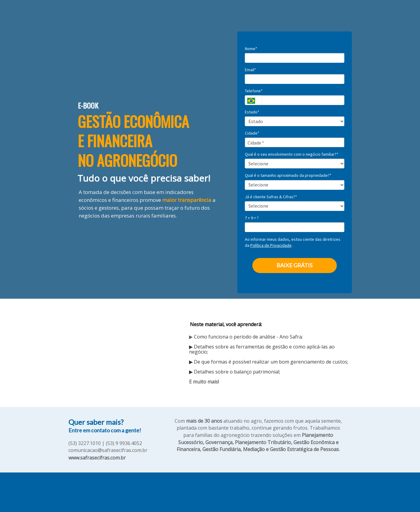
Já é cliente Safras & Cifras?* (271, 197)
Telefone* (254, 91)
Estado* (252, 112)
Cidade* (252, 133)
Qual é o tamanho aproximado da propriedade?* (288, 175)
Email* (250, 70)
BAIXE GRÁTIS (294, 265)
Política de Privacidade (271, 245)
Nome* (251, 49)
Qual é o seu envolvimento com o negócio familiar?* (292, 154)
